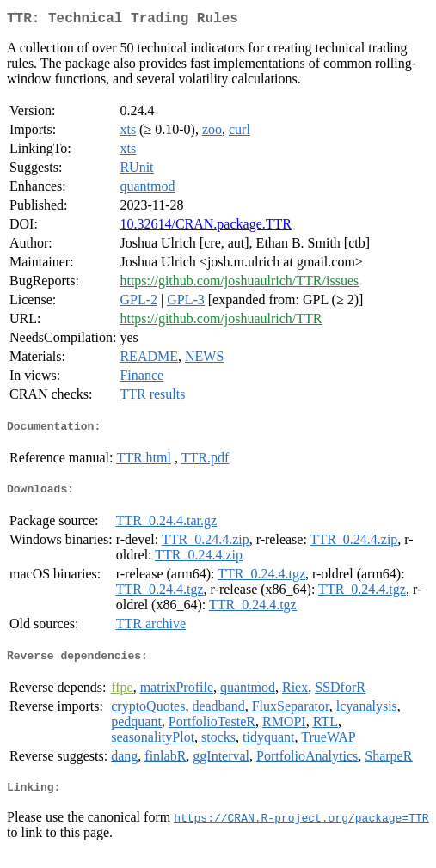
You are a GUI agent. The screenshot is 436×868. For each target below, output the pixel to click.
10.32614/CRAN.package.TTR (206, 227)
